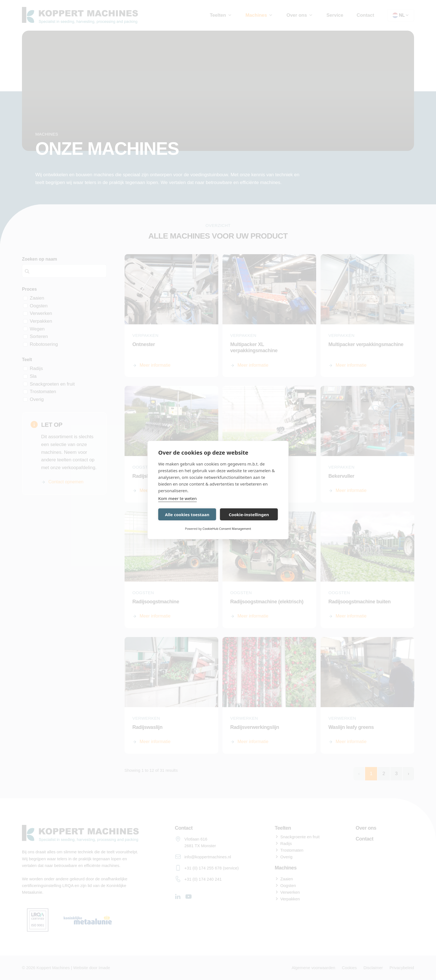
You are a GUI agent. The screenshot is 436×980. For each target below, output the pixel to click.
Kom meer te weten (178, 498)
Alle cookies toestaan (187, 514)
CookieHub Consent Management (227, 529)
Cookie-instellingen (249, 514)
